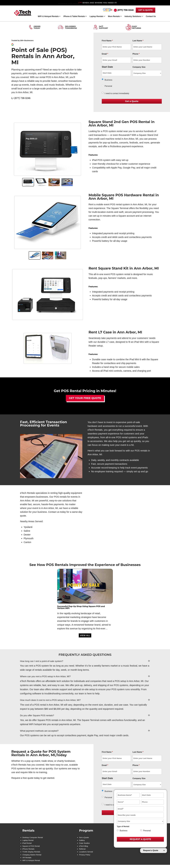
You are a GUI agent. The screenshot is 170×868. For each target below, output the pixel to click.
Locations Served (86, 854)
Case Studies (84, 844)
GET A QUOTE (146, 10)
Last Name (138, 41)
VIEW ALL (85, 635)
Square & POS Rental (32, 847)
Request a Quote (151, 850)
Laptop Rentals (96, 16)
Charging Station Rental (32, 857)
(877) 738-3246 (125, 10)
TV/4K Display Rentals (32, 854)
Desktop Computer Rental (33, 838)
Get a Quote (84, 838)
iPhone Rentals (29, 851)
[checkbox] (103, 93)
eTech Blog (84, 847)
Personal (108, 86)
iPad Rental (27, 844)
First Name (107, 41)
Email (105, 54)
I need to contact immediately (117, 93)
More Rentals (114, 16)
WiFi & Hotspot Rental (32, 863)
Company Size (139, 67)
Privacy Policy (85, 857)
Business (108, 80)
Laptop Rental (28, 841)
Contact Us (151, 16)
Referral (82, 851)
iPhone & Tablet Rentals (74, 16)
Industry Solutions (133, 16)
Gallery (82, 841)
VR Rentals (27, 860)
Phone (136, 54)
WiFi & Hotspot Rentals (48, 16)
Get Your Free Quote (85, 398)
